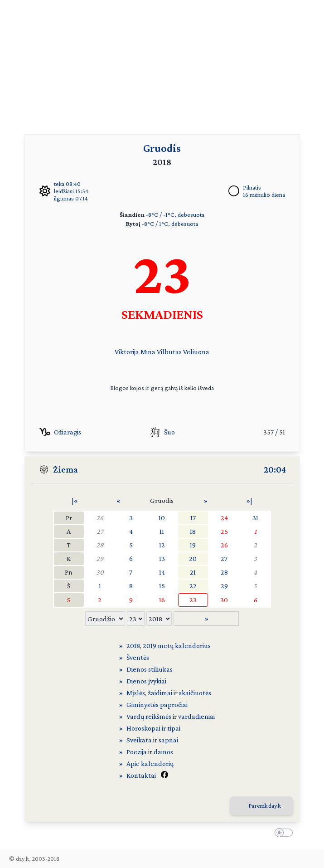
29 (100, 558)
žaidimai (160, 693)
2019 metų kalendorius (177, 646)
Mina (148, 352)
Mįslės (136, 693)
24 (224, 518)
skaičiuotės (195, 693)
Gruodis (162, 148)
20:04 (275, 469)
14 (162, 572)
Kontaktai (141, 775)
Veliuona (196, 352)
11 (162, 531)
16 (162, 600)
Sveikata (139, 740)
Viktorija (127, 352)
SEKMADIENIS (162, 314)
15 (162, 586)
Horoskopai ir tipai (153, 728)
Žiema (65, 469)
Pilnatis (252, 187)
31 (255, 518)
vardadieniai (196, 716)
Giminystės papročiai (157, 705)
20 (193, 558)
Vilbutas (169, 352)
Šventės (138, 657)
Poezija (137, 752)
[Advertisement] (162, 63)
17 (193, 518)
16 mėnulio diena (264, 195)
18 (193, 531)
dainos (163, 752)
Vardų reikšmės (149, 716)
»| (249, 500)
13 (162, 558)
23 (193, 600)
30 (100, 572)
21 (193, 572)
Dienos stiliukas (150, 669)
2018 (133, 646)
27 (100, 531)
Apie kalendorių (150, 763)
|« (75, 500)
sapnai (168, 740)
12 (162, 545)
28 (100, 545)
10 (162, 518)
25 (224, 531)
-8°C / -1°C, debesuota (175, 215)
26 (100, 518)
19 (193, 545)
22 (193, 586)
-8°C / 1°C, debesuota (170, 224)
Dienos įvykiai (146, 681)
